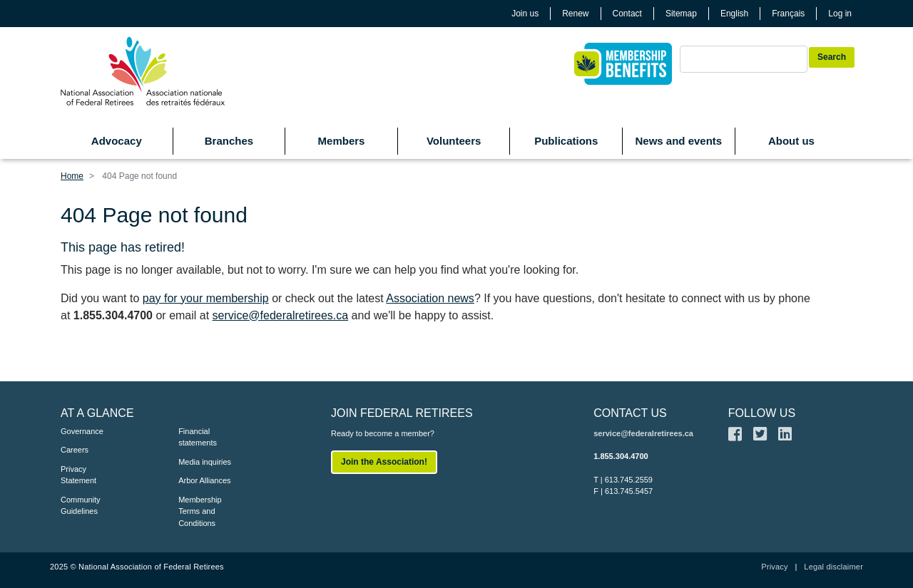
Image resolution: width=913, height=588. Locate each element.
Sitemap (681, 14)
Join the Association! (384, 462)
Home (72, 176)
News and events (678, 141)
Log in (840, 14)
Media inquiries (205, 462)
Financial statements (198, 437)
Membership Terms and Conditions (200, 511)
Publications (566, 141)
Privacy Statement (78, 475)
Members (342, 141)
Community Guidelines (81, 506)
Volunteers (454, 141)
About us (791, 141)
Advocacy (117, 141)
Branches (229, 141)
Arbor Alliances (204, 480)
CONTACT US (630, 413)
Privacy (774, 567)
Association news (430, 298)
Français (788, 14)
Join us (525, 14)
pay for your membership (206, 298)
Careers (75, 450)
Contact (627, 14)
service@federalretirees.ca (281, 315)
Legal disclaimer (833, 567)
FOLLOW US (762, 413)
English (734, 14)
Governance (82, 431)
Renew (575, 14)
